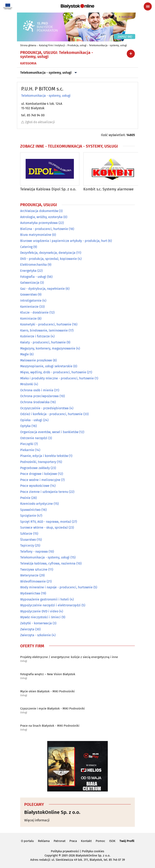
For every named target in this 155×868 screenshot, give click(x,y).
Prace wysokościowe (35, 486)
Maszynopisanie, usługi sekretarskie (46, 366)
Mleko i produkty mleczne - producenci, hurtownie (57, 378)
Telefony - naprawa (34, 552)
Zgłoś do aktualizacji (38, 122)
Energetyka (28, 271)
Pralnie (25, 498)
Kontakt (86, 841)
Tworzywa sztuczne (34, 569)
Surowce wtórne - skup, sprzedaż (44, 528)
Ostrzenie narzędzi (34, 438)
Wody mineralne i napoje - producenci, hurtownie (56, 587)
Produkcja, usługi (77, 45)
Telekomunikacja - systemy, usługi (108, 45)
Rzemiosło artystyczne (37, 504)
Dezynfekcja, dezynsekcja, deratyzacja (48, 253)
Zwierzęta (27, 629)
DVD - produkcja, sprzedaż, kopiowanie (49, 259)
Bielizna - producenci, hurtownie (44, 229)
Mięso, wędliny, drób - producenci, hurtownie (53, 372)
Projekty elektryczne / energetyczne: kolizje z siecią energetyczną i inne (69, 657)
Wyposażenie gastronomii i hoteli (45, 599)
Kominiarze (28, 319)
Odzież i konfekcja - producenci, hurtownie (51, 414)
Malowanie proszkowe (36, 360)
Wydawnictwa (30, 593)
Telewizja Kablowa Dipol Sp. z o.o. (48, 189)
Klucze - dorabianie (34, 312)
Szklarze (26, 534)
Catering (26, 247)
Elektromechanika (34, 265)
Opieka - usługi (31, 420)
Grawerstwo (29, 294)
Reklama (44, 841)
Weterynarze (29, 575)
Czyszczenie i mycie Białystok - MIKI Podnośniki (52, 708)
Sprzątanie (28, 516)
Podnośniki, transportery (38, 462)
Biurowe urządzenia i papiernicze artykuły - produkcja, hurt (64, 241)
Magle (25, 354)
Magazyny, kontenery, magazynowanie (48, 348)
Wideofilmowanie (33, 581)
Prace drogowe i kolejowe (39, 474)
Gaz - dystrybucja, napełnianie (42, 289)
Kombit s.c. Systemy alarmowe (108, 189)
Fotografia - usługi (33, 277)
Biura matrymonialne (36, 235)
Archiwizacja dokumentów (39, 211)
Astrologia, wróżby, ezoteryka (41, 217)
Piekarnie (27, 450)
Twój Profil (127, 841)
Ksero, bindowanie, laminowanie (44, 330)
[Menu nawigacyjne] (148, 6)
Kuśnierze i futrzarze (35, 336)
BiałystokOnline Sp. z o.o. (52, 812)
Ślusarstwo (28, 540)
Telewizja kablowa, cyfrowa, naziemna (48, 563)
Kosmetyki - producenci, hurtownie (46, 324)
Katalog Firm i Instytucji (52, 45)
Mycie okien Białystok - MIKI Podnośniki (47, 691)
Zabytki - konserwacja (36, 623)
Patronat (60, 841)
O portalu (27, 841)
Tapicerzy (27, 545)
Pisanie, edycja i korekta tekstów (44, 456)
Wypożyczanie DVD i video (39, 611)
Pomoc (100, 841)
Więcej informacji (37, 820)
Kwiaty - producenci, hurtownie (43, 342)
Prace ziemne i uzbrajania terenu (44, 492)
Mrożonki (27, 384)
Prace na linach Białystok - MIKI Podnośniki (50, 726)
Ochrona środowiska (35, 402)
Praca (73, 841)
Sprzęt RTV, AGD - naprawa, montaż (46, 522)
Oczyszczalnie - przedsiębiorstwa (44, 408)
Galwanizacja (30, 283)
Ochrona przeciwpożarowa (39, 396)
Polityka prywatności (65, 851)
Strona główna (28, 45)
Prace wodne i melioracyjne (40, 480)
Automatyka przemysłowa (39, 223)
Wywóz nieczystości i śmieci (40, 617)
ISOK (112, 841)
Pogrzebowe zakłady (35, 468)
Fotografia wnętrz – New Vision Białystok (48, 674)
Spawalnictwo (30, 510)
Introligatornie (31, 301)
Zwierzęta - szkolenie (36, 635)
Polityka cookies (93, 851)
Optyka (25, 426)
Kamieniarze (29, 307)
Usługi (24, 661)
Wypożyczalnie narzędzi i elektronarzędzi (50, 605)
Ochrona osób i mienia (37, 390)
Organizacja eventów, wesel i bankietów (49, 432)
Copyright (51, 855)
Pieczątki (27, 444)
